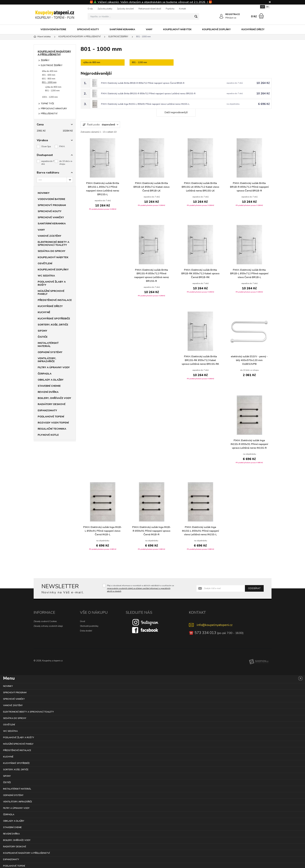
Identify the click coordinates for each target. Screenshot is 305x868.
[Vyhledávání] (144, 16)
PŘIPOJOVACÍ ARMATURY (54, 109)
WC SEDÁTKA (46, 276)
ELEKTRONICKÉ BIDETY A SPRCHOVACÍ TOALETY (54, 244)
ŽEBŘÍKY (45, 60)
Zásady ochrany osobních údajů (48, 626)
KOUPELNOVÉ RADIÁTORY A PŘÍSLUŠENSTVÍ (54, 53)
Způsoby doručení (125, 9)
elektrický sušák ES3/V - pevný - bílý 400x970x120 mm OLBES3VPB (249, 360)
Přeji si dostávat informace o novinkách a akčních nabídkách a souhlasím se (140, 588)
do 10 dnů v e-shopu (66, 163)
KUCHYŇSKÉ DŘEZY (253, 29)
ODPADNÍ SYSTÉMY (50, 352)
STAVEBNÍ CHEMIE (49, 386)
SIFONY (42, 331)
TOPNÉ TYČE (47, 104)
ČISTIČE (43, 337)
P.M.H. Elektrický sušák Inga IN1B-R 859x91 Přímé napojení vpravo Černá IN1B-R (151, 531)
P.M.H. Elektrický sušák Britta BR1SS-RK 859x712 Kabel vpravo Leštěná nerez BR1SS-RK (200, 360)
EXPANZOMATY (47, 411)
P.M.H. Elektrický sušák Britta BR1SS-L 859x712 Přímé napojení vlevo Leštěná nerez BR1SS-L (103, 189)
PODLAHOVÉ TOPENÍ (51, 417)
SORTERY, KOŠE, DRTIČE (53, 325)
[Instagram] (145, 622)
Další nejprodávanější (176, 113)
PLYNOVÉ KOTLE (48, 435)
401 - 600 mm (49, 75)
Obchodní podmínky (89, 626)
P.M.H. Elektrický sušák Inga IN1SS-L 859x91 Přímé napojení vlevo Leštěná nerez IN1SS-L (146, 104)
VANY (149, 29)
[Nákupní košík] (261, 16)
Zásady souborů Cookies (45, 621)
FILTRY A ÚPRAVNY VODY (54, 367)
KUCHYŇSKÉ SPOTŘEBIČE (54, 319)
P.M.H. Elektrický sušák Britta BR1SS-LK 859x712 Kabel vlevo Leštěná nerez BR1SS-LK (200, 187)
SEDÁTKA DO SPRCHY (52, 251)
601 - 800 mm (49, 79)
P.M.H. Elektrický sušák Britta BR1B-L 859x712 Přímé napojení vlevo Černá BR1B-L (249, 274)
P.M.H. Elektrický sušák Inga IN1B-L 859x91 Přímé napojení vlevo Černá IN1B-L (103, 531)
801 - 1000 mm (49, 82)
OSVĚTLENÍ (45, 263)
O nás (90, 9)
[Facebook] (145, 630)
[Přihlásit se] (221, 16)
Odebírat (254, 588)
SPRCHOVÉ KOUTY (88, 29)
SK (267, 7)
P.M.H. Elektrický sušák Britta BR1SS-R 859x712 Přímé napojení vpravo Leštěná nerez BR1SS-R (149, 94)
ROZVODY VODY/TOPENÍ (53, 423)
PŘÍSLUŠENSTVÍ (49, 114)
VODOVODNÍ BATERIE (53, 29)
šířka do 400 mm (50, 71)
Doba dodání (86, 631)
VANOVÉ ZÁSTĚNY (50, 236)
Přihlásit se (231, 18)
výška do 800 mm (53, 87)
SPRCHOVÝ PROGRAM (52, 205)
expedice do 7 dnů (48, 163)
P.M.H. (62, 147)
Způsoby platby (105, 9)
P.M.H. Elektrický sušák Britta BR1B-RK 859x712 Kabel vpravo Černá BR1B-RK (200, 274)
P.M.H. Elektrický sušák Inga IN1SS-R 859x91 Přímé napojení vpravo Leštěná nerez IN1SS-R (249, 444)
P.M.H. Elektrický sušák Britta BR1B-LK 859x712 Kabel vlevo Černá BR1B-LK (151, 187)
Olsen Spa (46, 147)
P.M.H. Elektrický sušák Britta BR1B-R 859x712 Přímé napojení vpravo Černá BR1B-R (143, 83)
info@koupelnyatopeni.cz (215, 625)
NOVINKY (44, 193)
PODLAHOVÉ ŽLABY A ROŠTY (52, 283)
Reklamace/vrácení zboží (150, 9)
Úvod (82, 621)
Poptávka (170, 9)
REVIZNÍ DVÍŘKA (48, 392)
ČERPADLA (45, 374)
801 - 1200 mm (52, 91)
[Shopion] (259, 661)
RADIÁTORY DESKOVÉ (52, 404)
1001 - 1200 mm (50, 97)
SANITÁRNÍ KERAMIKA (122, 29)
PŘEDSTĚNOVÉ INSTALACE (55, 300)
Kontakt (182, 9)
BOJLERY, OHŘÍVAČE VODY (54, 398)
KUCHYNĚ (44, 312)
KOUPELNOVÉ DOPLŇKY (216, 29)
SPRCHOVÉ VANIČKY (51, 217)
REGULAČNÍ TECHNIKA (52, 429)
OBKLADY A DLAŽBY (51, 380)
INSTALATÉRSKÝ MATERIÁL (48, 345)
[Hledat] (196, 16)
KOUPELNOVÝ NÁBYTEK (177, 29)
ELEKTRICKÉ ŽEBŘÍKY (52, 65)
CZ (263, 7)
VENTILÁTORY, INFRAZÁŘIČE (47, 360)
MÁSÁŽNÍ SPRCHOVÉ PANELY (51, 293)
